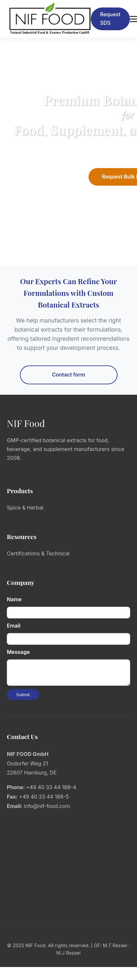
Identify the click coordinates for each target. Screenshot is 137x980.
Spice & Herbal (25, 508)
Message (18, 652)
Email (14, 626)
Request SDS (110, 19)
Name (14, 599)
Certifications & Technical (38, 553)
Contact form (69, 375)
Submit (23, 699)
